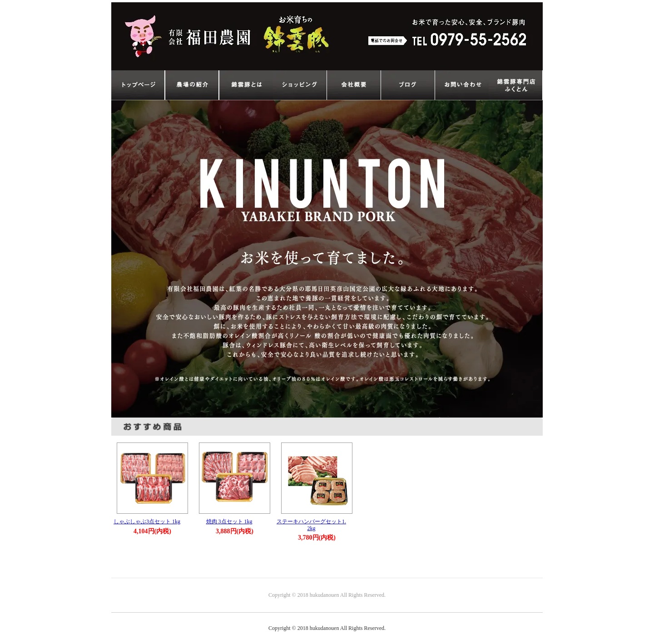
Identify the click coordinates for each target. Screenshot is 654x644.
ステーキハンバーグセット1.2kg (311, 525)
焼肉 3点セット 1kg (229, 521)
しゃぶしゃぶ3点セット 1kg (147, 521)
